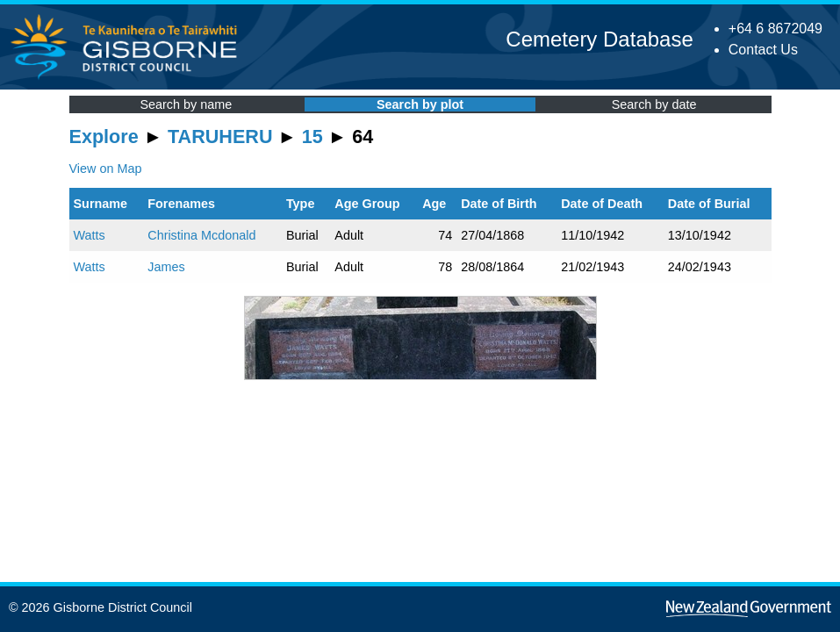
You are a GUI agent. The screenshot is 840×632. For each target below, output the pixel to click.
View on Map (106, 169)
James (166, 267)
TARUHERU (220, 136)
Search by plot (420, 104)
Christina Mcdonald (201, 235)
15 (312, 136)
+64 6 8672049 (775, 29)
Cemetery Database (599, 39)
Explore (104, 136)
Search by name (186, 104)
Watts (90, 235)
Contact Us (763, 50)
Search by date (654, 104)
